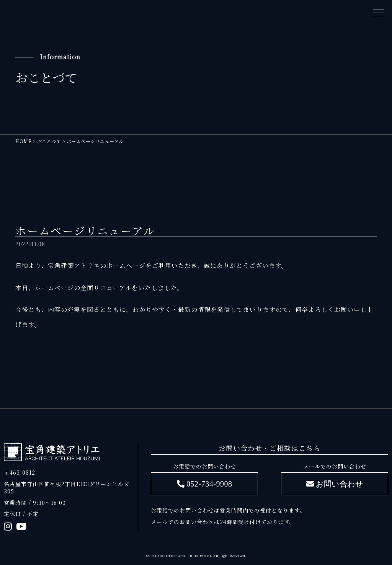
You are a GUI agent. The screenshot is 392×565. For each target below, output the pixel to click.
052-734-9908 (209, 484)
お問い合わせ (339, 484)
